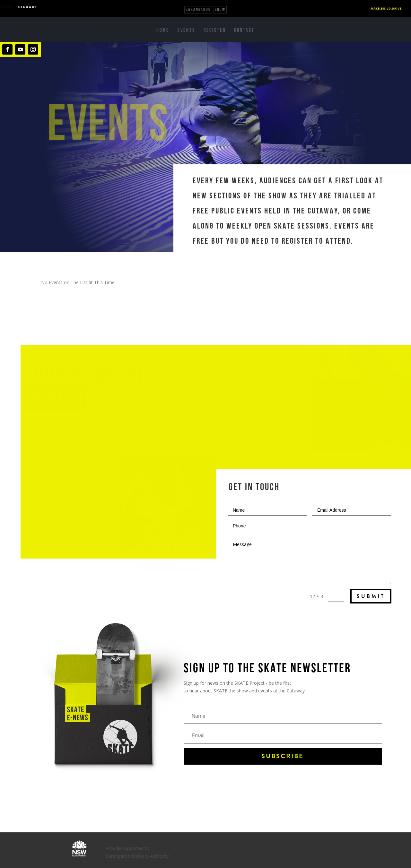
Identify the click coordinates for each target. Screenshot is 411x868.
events (252, 434)
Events (186, 31)
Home (163, 31)
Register (215, 31)
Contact (244, 31)
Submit (371, 596)
